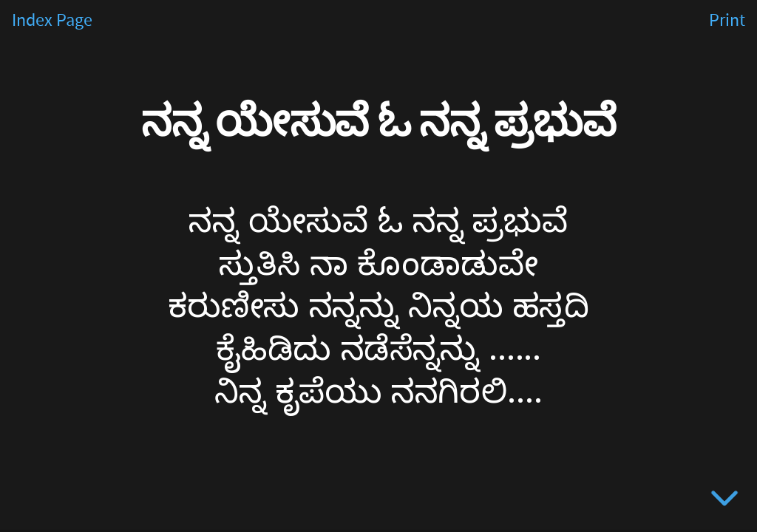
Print (727, 21)
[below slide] (724, 501)
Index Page (52, 21)
